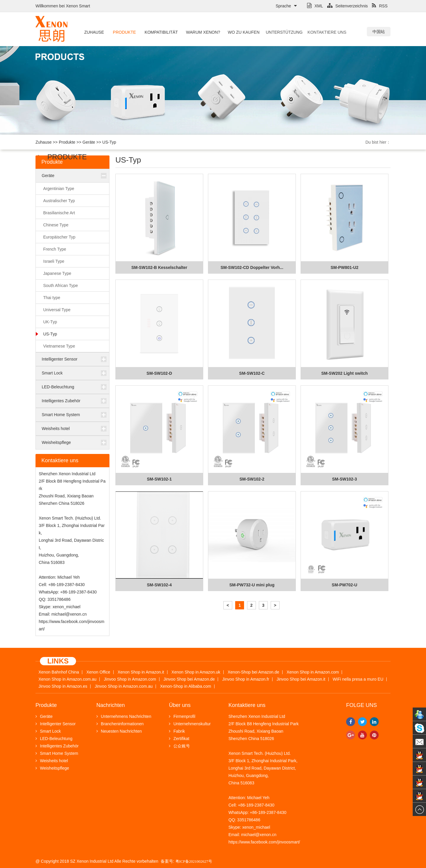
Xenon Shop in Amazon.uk (196, 672)
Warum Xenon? (199, 32)
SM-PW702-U (344, 585)
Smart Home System (61, 415)
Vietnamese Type (59, 346)
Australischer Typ (59, 201)
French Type (55, 249)
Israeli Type (54, 261)
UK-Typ (50, 322)
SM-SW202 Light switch (344, 373)
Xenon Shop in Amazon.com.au (67, 679)
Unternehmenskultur (190, 724)
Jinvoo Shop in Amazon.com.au (124, 686)
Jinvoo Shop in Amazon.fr (246, 679)
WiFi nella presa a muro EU (358, 679)
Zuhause (94, 32)
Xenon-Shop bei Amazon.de (254, 672)
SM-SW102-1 (159, 479)
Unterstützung (274, 32)
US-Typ (109, 142)
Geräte (89, 142)
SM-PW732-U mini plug (252, 585)
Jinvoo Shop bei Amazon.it (301, 679)
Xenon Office (98, 672)
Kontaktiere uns (312, 32)
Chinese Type (56, 225)
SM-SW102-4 (159, 585)
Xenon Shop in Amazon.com (313, 672)
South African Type (60, 285)
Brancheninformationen (120, 724)
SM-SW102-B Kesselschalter (159, 267)
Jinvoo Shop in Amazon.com (130, 679)
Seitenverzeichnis (348, 6)
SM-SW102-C (252, 373)
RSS (380, 6)
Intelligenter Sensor (60, 359)
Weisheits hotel (56, 429)
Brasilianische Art (59, 213)
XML (315, 6)
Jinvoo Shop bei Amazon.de (189, 679)
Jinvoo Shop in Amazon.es (63, 686)
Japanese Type (57, 273)
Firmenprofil (182, 716)
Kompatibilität (159, 32)
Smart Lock (52, 373)
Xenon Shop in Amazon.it (141, 672)
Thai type (52, 298)
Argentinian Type (59, 189)
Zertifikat (179, 739)
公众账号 (179, 746)
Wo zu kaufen (238, 32)
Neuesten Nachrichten (119, 731)
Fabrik (177, 731)
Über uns (180, 705)
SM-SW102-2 (252, 479)
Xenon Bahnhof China (59, 672)
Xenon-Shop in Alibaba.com (186, 686)
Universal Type (57, 310)
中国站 (379, 32)
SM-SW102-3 (344, 479)
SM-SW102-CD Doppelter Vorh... (252, 267)
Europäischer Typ (59, 237)
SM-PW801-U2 (344, 267)
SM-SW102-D (159, 373)
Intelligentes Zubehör (61, 401)
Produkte (124, 32)
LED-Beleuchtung (58, 387)
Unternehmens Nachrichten (124, 716)
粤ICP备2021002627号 (194, 861)
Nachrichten (111, 705)
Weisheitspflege (56, 442)
